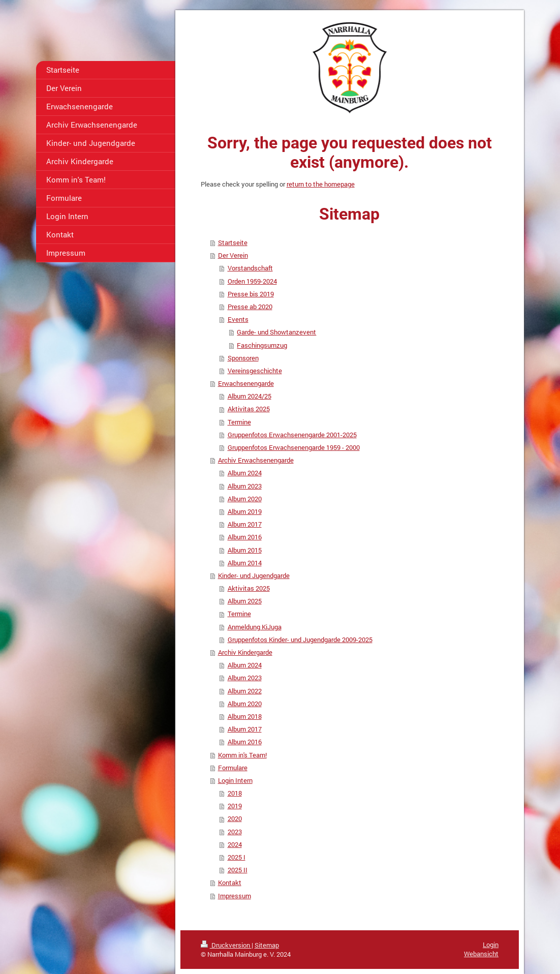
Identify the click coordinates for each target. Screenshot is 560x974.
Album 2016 (245, 537)
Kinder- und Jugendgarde (254, 575)
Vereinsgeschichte (255, 371)
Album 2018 (245, 716)
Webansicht (481, 954)
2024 (235, 844)
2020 (235, 818)
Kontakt (230, 882)
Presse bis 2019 (251, 294)
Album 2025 (245, 601)
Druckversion (226, 945)
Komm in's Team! (242, 755)
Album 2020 (245, 499)
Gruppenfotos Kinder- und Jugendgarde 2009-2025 (300, 640)
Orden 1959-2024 (252, 281)
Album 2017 (245, 524)
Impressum (235, 896)
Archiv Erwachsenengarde (256, 460)
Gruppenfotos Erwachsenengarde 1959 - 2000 (294, 447)
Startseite (233, 242)
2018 (235, 793)
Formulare (233, 768)
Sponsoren (243, 358)
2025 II (238, 870)
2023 (235, 832)
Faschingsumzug (262, 345)
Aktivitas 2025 (249, 409)
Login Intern (235, 780)
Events (238, 319)
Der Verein (233, 255)
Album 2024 (245, 473)
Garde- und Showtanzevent (276, 332)
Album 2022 (245, 691)
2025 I (237, 857)
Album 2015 (245, 550)
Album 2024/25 (250, 396)
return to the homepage (321, 184)
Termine (239, 422)
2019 (235, 806)
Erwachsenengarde (246, 383)
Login (491, 945)
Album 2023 (245, 486)
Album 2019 (245, 511)
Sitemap (267, 945)
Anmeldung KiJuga (255, 627)
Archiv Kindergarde (245, 652)
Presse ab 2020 (250, 307)
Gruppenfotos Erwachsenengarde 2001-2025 (292, 435)
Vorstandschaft (250, 268)
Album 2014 (245, 563)
